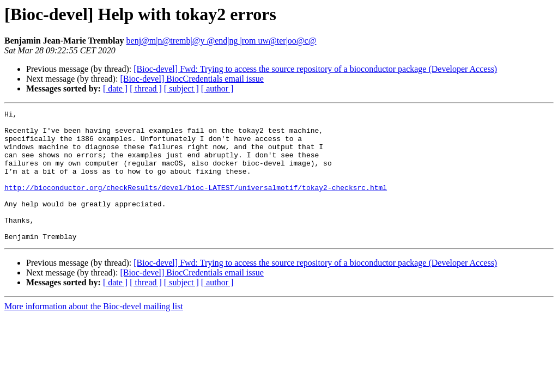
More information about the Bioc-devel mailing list (94, 332)
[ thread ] (146, 88)
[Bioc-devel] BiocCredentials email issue (192, 79)
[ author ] (217, 88)
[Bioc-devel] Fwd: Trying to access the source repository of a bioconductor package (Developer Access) (315, 69)
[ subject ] (181, 88)
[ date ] (115, 88)
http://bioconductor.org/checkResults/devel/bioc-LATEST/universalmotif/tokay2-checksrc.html (196, 204)
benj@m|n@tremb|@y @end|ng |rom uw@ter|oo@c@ (222, 41)
